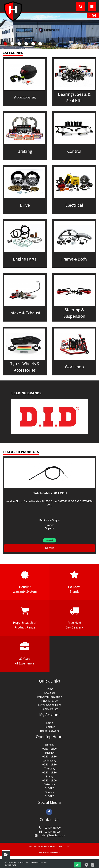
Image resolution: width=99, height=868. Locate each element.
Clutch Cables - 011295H (50, 493)
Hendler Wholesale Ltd (50, 846)
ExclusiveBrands (74, 582)
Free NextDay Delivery (74, 618)
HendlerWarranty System (25, 582)
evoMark (56, 852)
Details (50, 548)
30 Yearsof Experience (25, 654)
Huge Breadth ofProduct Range (25, 618)
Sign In (50, 528)
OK (78, 865)
